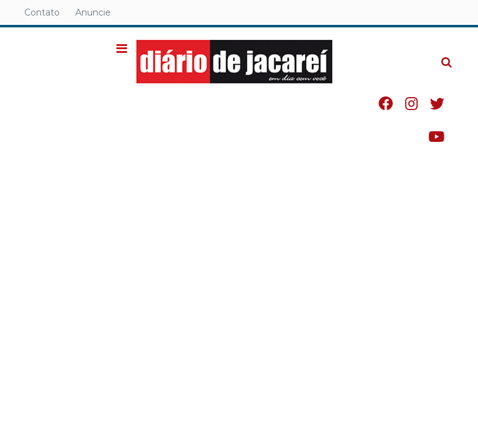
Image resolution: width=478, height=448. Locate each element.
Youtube (436, 137)
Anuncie (93, 12)
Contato (42, 12)
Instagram (411, 104)
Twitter (437, 104)
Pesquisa (437, 53)
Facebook (386, 104)
